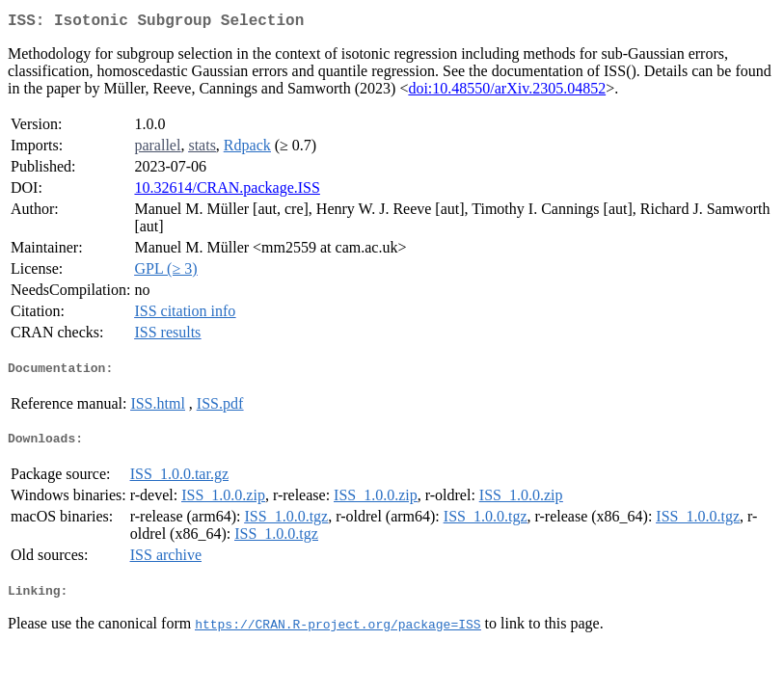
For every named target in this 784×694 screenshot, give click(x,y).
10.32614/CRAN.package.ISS (227, 191)
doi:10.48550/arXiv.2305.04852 (507, 92)
